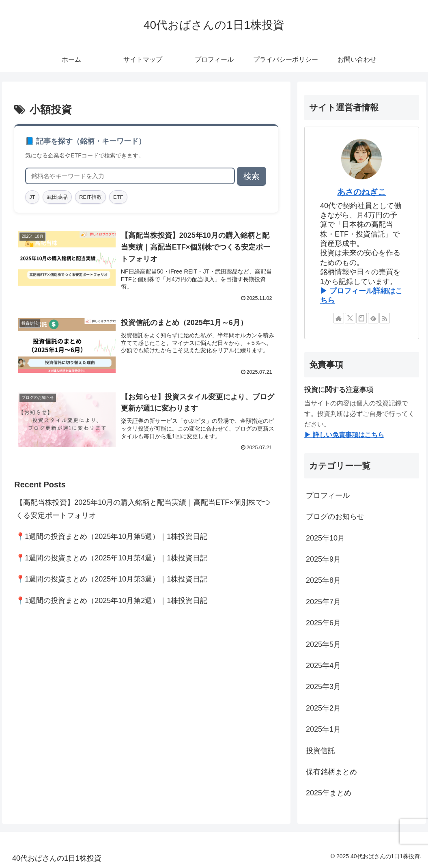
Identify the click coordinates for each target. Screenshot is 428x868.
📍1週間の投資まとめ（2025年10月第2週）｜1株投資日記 (112, 601)
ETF (118, 197)
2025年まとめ (329, 793)
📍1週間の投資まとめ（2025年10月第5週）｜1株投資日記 (112, 536)
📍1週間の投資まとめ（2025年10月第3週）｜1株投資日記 (112, 579)
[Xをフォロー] (350, 318)
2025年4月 (323, 666)
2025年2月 (323, 708)
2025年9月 (323, 559)
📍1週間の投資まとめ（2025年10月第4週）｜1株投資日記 (112, 558)
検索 (252, 176)
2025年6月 (323, 623)
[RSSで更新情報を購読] (385, 318)
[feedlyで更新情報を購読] (373, 318)
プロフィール (328, 495)
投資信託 (320, 751)
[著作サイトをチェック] (339, 318)
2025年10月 (325, 538)
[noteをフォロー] (361, 318)
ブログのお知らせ (335, 517)
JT (32, 197)
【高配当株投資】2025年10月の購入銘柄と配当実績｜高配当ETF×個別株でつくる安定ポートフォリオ (143, 509)
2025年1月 (323, 729)
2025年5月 (323, 644)
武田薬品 (57, 197)
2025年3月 (323, 687)
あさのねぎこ (361, 192)
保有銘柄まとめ (331, 772)
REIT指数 (90, 197)
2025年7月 (323, 602)
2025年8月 (323, 580)
